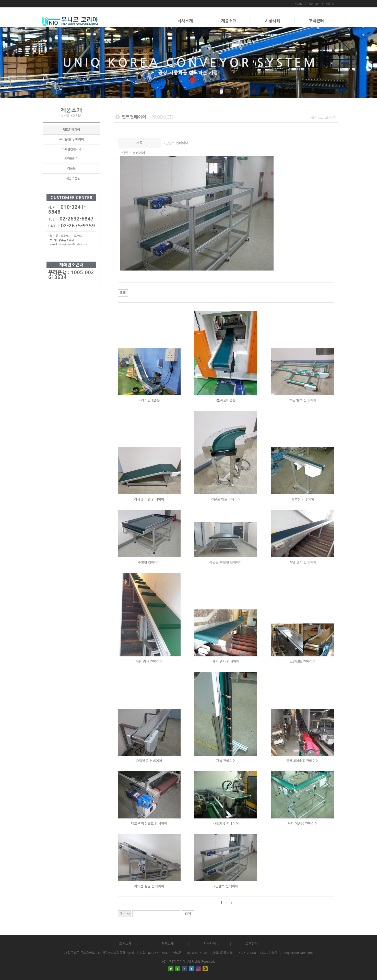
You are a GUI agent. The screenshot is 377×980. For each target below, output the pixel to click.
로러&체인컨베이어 (71, 139)
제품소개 (229, 21)
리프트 (71, 168)
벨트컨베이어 (72, 130)
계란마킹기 (71, 159)
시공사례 (273, 21)
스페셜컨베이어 (71, 149)
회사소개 (185, 21)
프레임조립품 (72, 178)
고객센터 (316, 21)
